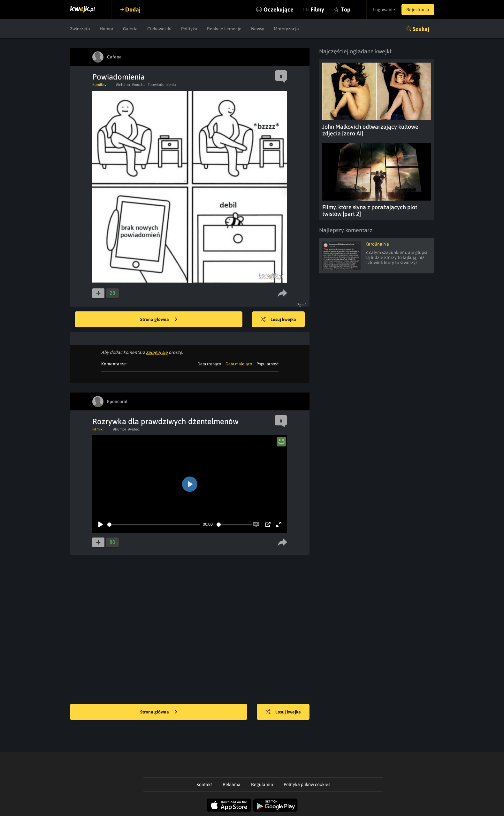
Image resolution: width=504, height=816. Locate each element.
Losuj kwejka (279, 320)
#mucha (139, 85)
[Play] (101, 524)
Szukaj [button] (421, 29)
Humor (107, 29)
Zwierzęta (80, 29)
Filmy (317, 9)
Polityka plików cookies (307, 784)
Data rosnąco (209, 364)
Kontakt (204, 784)
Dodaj (133, 9)
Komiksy (99, 85)
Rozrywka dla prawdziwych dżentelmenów (165, 421)
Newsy (258, 29)
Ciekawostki (159, 29)
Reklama (232, 784)
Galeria (130, 29)
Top (346, 9)
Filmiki (98, 429)
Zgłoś (302, 305)
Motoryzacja (286, 29)
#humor (120, 429)
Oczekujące (279, 9)
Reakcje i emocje (224, 29)
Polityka (189, 29)
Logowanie (384, 10)
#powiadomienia (162, 85)
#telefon (123, 85)
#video (134, 429)
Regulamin (262, 784)
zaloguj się (157, 352)
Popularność (267, 364)
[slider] (154, 525)
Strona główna (159, 320)
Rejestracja (418, 10)
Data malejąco (239, 364)
